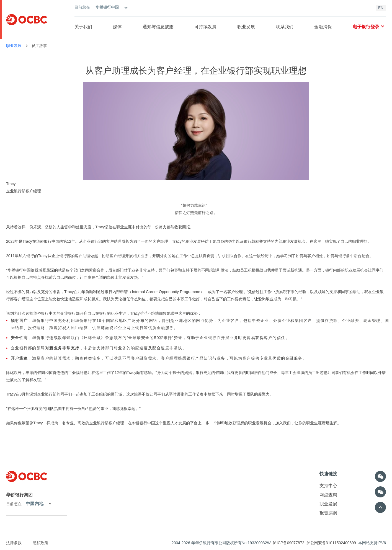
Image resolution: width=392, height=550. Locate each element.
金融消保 (323, 27)
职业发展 (246, 27)
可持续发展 (205, 27)
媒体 (117, 27)
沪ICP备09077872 (288, 543)
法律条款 (14, 543)
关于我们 (83, 27)
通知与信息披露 (158, 27)
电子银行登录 (368, 27)
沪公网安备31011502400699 (331, 543)
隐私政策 (40, 543)
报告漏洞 (328, 513)
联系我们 (285, 27)
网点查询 (328, 495)
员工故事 (39, 46)
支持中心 (328, 486)
